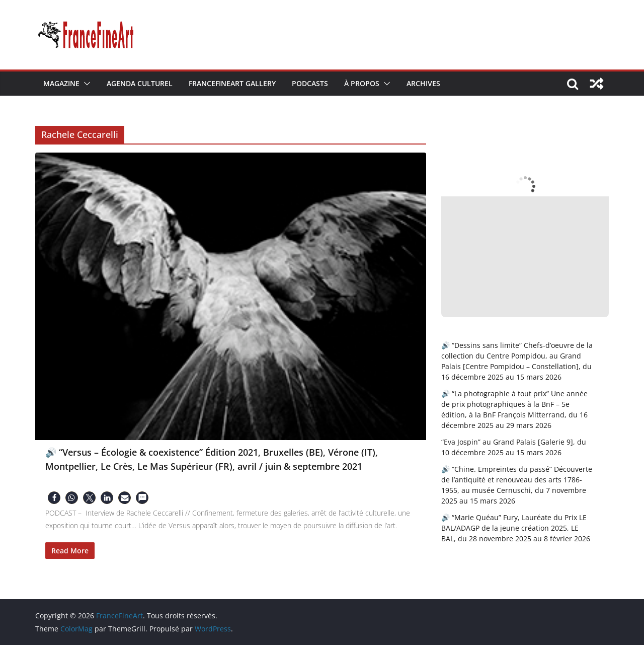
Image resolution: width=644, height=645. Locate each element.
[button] (85, 84)
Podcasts (310, 83)
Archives (423, 83)
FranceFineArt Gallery (232, 83)
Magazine (61, 83)
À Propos (362, 83)
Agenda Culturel (140, 83)
